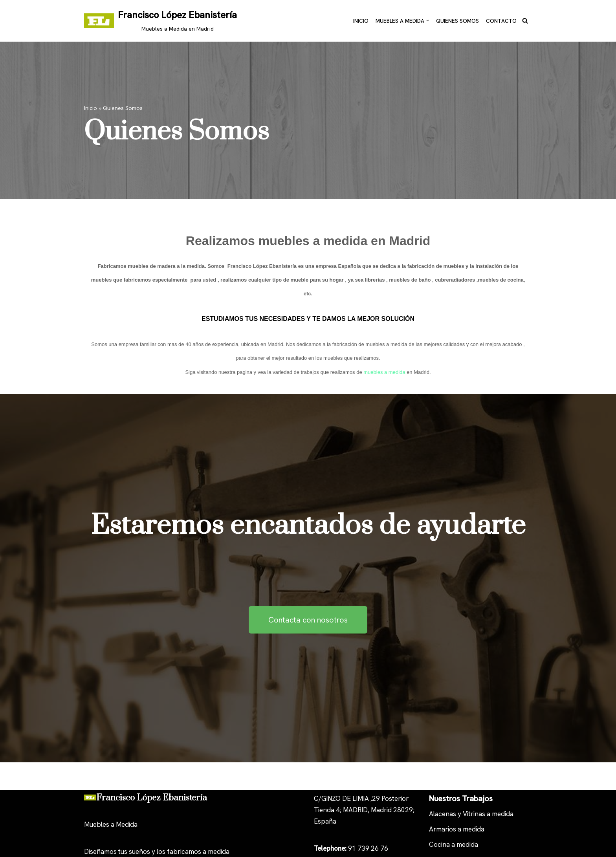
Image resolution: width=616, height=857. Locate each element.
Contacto (501, 20)
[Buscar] (525, 21)
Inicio (361, 20)
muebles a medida (384, 372)
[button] (428, 21)
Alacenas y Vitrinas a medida (471, 814)
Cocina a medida (454, 844)
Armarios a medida (457, 829)
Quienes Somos (457, 20)
